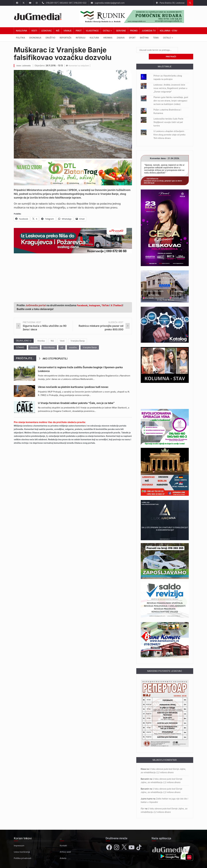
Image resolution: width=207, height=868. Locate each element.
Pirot (79, 31)
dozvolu (34, 347)
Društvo (50, 38)
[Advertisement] (73, 276)
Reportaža (66, 38)
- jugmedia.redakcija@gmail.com (108, 3)
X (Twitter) (121, 305)
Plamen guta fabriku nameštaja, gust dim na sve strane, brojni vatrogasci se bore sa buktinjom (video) (171, 94)
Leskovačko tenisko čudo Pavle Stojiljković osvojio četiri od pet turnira (168, 116)
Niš (58, 31)
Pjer (143, 802)
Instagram (97, 305)
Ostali (107, 31)
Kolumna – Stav (169, 31)
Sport (132, 38)
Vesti (34, 31)
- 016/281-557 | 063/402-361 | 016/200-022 (64, 3)
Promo (134, 31)
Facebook (83, 305)
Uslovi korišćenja (22, 845)
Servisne (121, 31)
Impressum (19, 839)
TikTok (108, 305)
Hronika (108, 38)
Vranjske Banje (90, 347)
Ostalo (168, 38)
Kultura (94, 38)
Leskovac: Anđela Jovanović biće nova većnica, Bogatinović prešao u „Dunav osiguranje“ (170, 82)
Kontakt (63, 839)
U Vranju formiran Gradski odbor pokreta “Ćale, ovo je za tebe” (76, 403)
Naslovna (22, 31)
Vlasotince (92, 31)
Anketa (63, 852)
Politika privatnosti (22, 852)
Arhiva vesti (65, 845)
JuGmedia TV (149, 31)
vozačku (73, 347)
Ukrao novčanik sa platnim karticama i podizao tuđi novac (73, 387)
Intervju (81, 38)
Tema (156, 38)
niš (62, 347)
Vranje (68, 31)
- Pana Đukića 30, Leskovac (170, 3)
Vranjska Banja (78, 341)
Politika (20, 38)
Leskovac (47, 31)
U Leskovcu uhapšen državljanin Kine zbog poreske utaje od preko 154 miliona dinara (169, 128)
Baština (144, 38)
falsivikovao (49, 347)
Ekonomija (35, 38)
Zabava (121, 38)
